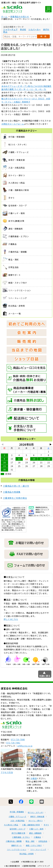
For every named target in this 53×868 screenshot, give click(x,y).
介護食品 (37, 837)
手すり (46, 825)
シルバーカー (35, 29)
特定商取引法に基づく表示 (33, 862)
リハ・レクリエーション (17, 849)
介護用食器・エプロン (21, 837)
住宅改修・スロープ (18, 829)
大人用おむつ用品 (11, 825)
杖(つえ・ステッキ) (36, 812)
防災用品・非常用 (27, 854)
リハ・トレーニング (38, 849)
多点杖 (23, 29)
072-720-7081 (13, 743)
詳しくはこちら (11, 619)
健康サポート (17, 845)
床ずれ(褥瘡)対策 (18, 833)
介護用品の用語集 (12, 492)
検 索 (43, 36)
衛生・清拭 (30, 841)
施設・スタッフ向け (34, 845)
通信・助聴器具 (35, 833)
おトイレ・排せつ (36, 821)
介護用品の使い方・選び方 (16, 486)
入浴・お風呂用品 (18, 821)
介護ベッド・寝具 (36, 829)
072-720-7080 (18, 740)
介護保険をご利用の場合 (15, 498)
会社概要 (16, 862)
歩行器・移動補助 (17, 812)
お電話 (34, 778)
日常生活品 (43, 841)
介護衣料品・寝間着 (14, 841)
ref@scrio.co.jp (25, 746)
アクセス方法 (7, 772)
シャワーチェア (10, 29)
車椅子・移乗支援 (37, 817)
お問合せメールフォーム (13, 124)
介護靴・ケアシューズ (18, 817)
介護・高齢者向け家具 (31, 825)
